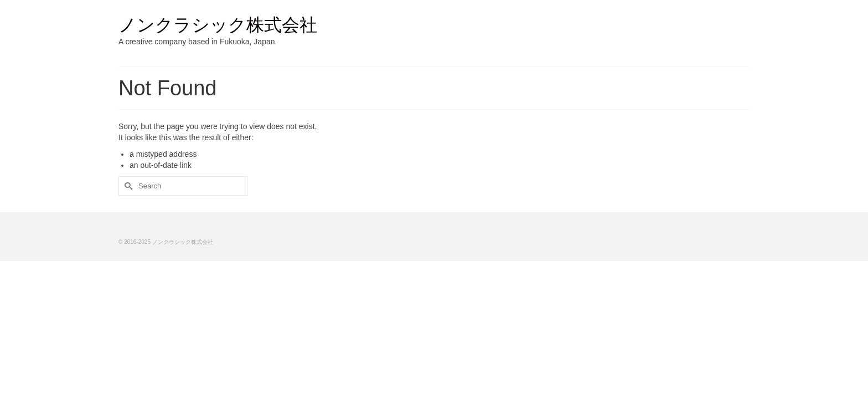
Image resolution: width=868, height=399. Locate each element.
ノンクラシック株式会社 (218, 25)
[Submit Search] (127, 186)
